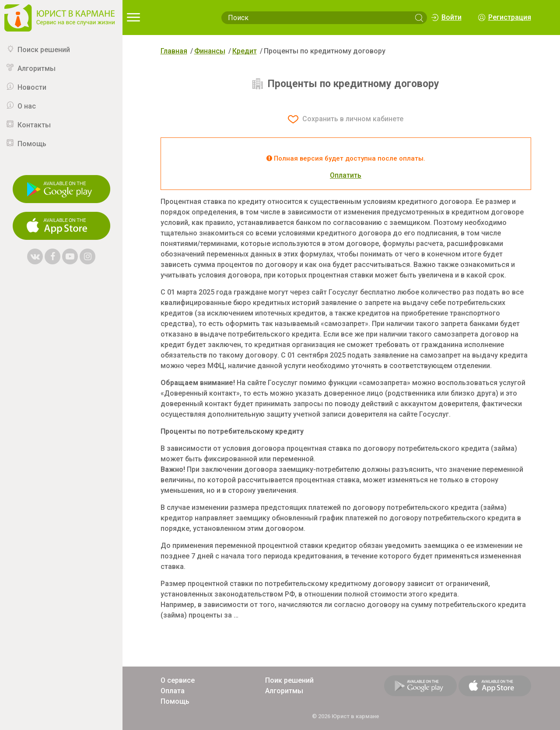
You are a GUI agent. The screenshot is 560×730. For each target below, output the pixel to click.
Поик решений (289, 680)
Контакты (34, 125)
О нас (27, 106)
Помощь (32, 144)
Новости (32, 87)
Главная (174, 51)
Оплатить (346, 175)
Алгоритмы (37, 68)
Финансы (210, 51)
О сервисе (178, 680)
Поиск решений (44, 50)
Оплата (173, 691)
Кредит (245, 51)
